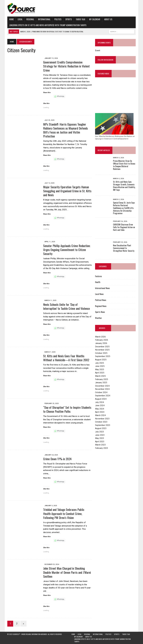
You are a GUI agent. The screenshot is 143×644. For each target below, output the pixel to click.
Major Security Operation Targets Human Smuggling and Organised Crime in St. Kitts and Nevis (67, 191)
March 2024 (100, 415)
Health (98, 282)
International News (102, 288)
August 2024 (101, 399)
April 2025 (100, 373)
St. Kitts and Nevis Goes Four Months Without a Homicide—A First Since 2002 (66, 358)
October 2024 (101, 392)
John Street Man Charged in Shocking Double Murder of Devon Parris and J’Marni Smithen (67, 572)
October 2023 (101, 422)
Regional (30, 19)
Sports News (100, 312)
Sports (68, 19)
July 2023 (99, 432)
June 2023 (100, 435)
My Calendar (95, 19)
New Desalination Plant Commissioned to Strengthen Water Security (124, 248)
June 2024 (100, 406)
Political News (101, 300)
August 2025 (101, 360)
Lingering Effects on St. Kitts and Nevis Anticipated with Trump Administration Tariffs (48, 25)
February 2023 (102, 448)
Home (11, 19)
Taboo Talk (80, 19)
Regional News (101, 306)
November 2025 (102, 350)
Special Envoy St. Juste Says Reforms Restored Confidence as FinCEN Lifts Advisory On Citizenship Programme (124, 208)
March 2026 (100, 337)
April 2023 (100, 442)
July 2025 (99, 363)
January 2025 (101, 383)
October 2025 (101, 353)
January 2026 (101, 343)
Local (20, 19)
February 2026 (102, 340)
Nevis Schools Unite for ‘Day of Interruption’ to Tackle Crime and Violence (66, 306)
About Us (108, 19)
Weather (98, 318)
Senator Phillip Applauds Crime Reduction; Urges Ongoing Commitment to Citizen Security (67, 250)
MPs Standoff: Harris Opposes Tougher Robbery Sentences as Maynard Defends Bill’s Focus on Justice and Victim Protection (65, 130)
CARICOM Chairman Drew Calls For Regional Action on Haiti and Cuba (124, 227)
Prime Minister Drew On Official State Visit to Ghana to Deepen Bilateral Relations (124, 165)
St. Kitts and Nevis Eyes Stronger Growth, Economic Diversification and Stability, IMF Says (124, 186)
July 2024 (99, 402)
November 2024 (102, 389)
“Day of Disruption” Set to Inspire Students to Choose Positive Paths (67, 409)
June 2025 (100, 366)
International (44, 19)
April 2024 (100, 412)
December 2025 (102, 347)
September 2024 (103, 396)
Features (98, 276)
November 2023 (102, 419)
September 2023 (103, 425)
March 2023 (100, 445)
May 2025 (100, 369)
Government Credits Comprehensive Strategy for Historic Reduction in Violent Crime (66, 66)
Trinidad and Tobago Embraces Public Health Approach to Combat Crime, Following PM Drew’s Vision (64, 513)
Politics (58, 19)
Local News (99, 294)
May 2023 (100, 438)
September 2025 (103, 356)
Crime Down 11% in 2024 (57, 459)
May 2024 (100, 409)
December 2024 (102, 386)
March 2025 (100, 376)
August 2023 (101, 429)
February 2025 (102, 379)
